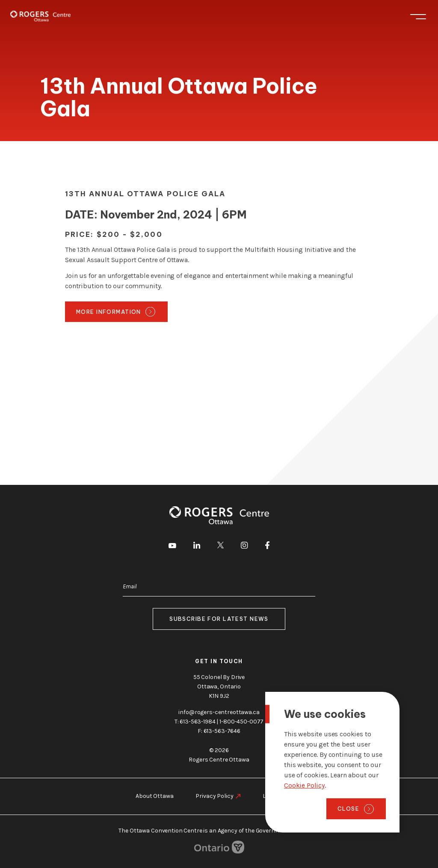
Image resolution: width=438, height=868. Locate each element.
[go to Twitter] (220, 546)
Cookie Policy (304, 785)
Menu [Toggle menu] (418, 17)
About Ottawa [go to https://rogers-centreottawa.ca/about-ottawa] (154, 796)
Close (348, 809)
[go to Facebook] (267, 547)
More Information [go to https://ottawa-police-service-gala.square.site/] (109, 312)
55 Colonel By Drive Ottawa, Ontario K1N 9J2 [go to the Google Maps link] (219, 686)
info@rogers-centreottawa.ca (219, 712)
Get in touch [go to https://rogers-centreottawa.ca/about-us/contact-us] (219, 661)
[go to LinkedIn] (197, 547)
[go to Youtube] (172, 546)
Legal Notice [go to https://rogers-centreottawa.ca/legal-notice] (279, 796)
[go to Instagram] (244, 547)
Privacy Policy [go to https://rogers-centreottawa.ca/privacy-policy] (214, 796)
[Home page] (40, 16)
